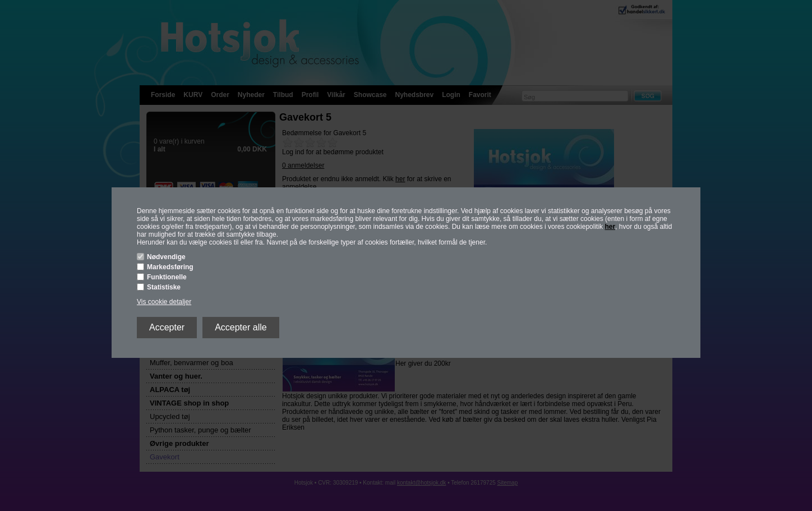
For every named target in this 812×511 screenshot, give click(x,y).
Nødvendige (166, 257)
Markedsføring (170, 267)
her (610, 227)
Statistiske (164, 287)
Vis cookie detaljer (164, 302)
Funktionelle (167, 277)
